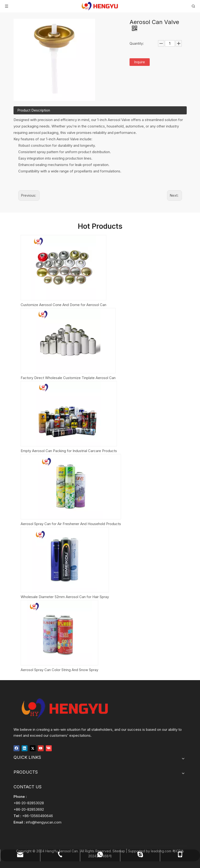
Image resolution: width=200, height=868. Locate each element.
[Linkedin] (25, 748)
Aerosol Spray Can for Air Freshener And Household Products (71, 524)
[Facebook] (16, 748)
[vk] (49, 748)
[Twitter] (33, 748)
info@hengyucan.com (44, 822)
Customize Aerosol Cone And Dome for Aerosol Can (63, 305)
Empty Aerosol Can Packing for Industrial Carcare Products (69, 451)
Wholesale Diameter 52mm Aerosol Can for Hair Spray (65, 597)
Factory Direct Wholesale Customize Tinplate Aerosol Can (68, 378)
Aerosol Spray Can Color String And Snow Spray (59, 670)
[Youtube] (41, 748)
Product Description (34, 110)
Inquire (140, 62)
